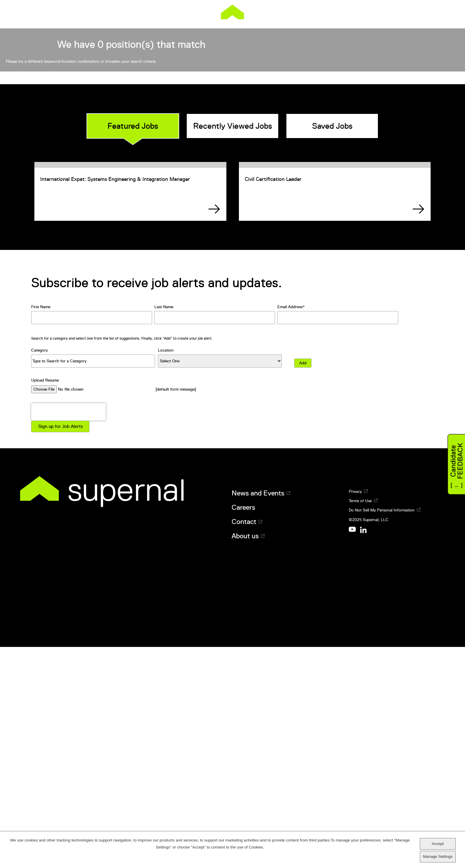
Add (303, 609)
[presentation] (68, 658)
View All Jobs (351, 200)
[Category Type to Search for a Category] (93, 607)
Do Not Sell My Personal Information (382, 756)
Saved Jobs (332, 358)
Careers (243, 754)
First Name (41, 553)
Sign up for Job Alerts (60, 673)
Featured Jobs (133, 358)
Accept (438, 844)
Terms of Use (360, 747)
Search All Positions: (113, 187)
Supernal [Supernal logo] (233, 17)
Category (39, 596)
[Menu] (441, 12)
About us (245, 782)
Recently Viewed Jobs (233, 358)
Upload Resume (45, 626)
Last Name (164, 553)
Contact (244, 768)
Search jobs (301, 200)
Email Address (290, 553)
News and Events (258, 739)
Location (166, 596)
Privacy (355, 738)
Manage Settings (438, 856)
